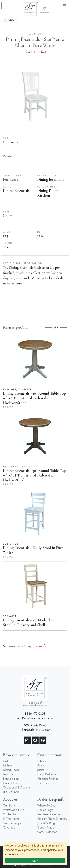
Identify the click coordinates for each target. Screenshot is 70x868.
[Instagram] (27, 740)
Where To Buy (46, 805)
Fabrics (42, 761)
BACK (10, 20)
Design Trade (46, 828)
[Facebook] (35, 740)
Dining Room (11, 770)
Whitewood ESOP (14, 810)
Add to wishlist (35, 52)
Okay (35, 861)
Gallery (7, 761)
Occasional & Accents (17, 787)
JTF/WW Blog (46, 823)
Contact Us (10, 814)
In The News (11, 819)
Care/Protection (47, 832)
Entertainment (11, 779)
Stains (41, 770)
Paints (41, 765)
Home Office (11, 783)
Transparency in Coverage (13, 825)
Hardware (43, 783)
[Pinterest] (43, 740)
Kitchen (7, 765)
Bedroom (9, 774)
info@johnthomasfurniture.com (35, 718)
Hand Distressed (48, 774)
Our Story (9, 805)
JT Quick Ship (11, 792)
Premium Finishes (48, 779)
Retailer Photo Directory (52, 819)
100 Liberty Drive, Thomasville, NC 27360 (35, 728)
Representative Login (50, 814)
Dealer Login (45, 810)
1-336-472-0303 (35, 714)
